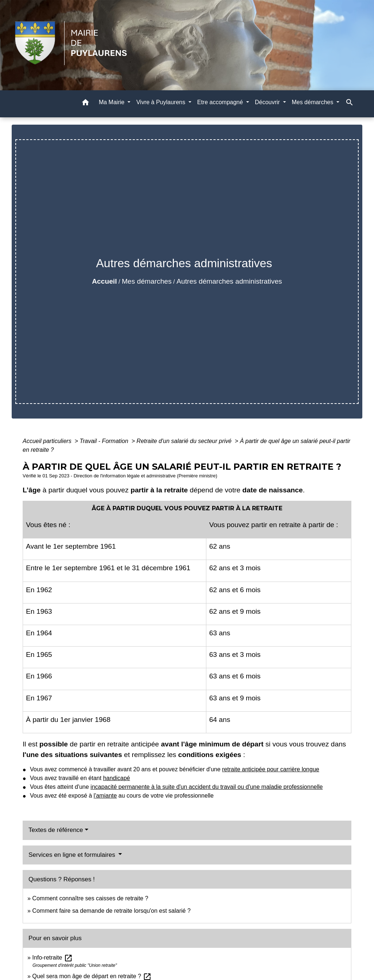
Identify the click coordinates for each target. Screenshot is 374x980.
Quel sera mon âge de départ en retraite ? (92, 976)
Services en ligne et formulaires (73, 855)
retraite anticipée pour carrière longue (271, 769)
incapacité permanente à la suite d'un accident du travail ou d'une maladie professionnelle (207, 787)
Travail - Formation (105, 441)
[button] (85, 104)
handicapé (117, 778)
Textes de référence (56, 830)
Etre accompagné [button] (221, 102)
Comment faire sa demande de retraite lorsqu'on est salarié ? (111, 911)
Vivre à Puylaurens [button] (161, 102)
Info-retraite (52, 958)
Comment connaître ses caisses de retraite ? (90, 898)
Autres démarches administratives (229, 281)
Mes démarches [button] (313, 102)
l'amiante (105, 796)
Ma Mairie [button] (112, 102)
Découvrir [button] (268, 102)
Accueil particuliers (48, 441)
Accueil (104, 281)
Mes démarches (147, 281)
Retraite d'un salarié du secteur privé (185, 441)
